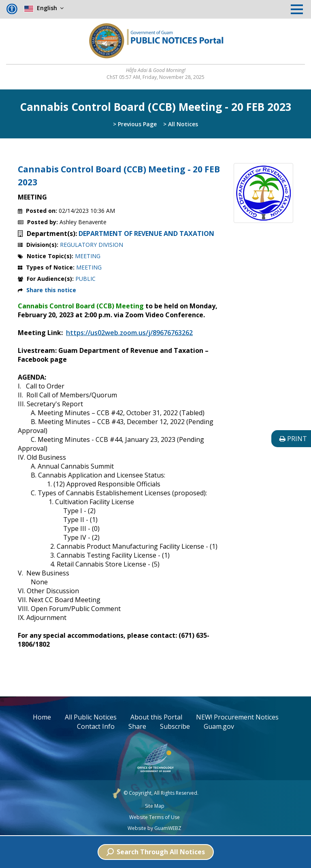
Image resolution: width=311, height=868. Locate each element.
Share (137, 726)
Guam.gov (219, 726)
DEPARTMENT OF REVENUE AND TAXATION (146, 233)
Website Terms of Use (154, 817)
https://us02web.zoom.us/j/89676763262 (129, 333)
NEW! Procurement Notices (237, 717)
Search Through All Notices (156, 852)
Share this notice (51, 290)
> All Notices (181, 124)
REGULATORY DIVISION (92, 245)
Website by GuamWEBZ (154, 828)
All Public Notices (91, 717)
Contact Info (96, 726)
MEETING (88, 256)
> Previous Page (135, 124)
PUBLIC (85, 279)
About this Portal (156, 717)
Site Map (155, 806)
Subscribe (175, 726)
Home (42, 717)
